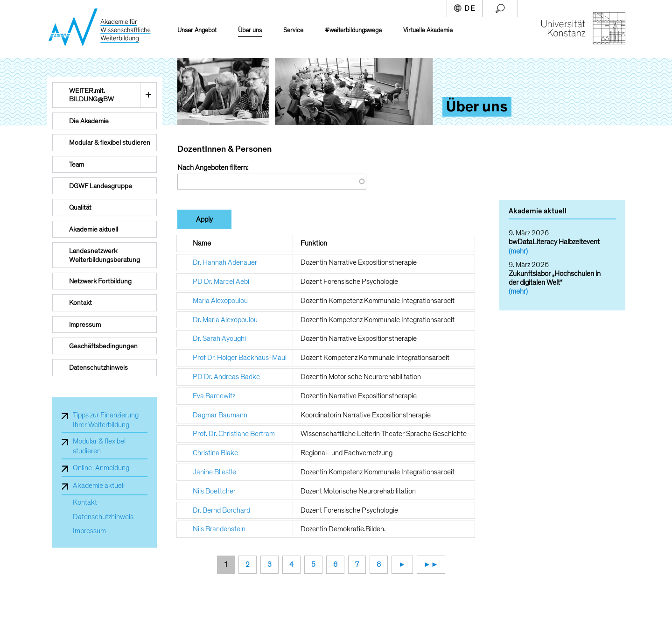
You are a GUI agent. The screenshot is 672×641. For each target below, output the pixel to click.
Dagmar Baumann (220, 415)
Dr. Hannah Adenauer (225, 262)
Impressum (89, 531)
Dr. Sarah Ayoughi (219, 338)
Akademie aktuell (99, 486)
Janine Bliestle (214, 472)
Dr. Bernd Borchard (221, 510)
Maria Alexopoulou (220, 301)
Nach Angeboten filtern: (213, 168)
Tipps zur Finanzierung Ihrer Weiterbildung (106, 420)
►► (431, 564)
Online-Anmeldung (101, 468)
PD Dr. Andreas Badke (226, 377)
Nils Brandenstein (219, 529)
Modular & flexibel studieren (99, 446)
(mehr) (518, 251)
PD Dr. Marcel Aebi (221, 282)
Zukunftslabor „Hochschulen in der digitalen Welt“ (555, 278)
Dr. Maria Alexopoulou (225, 320)
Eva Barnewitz (214, 396)
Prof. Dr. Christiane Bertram (234, 434)
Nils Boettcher (214, 491)
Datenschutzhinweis (103, 517)
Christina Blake (215, 453)
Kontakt (85, 503)
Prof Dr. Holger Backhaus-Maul (240, 358)
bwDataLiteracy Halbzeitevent (554, 242)
